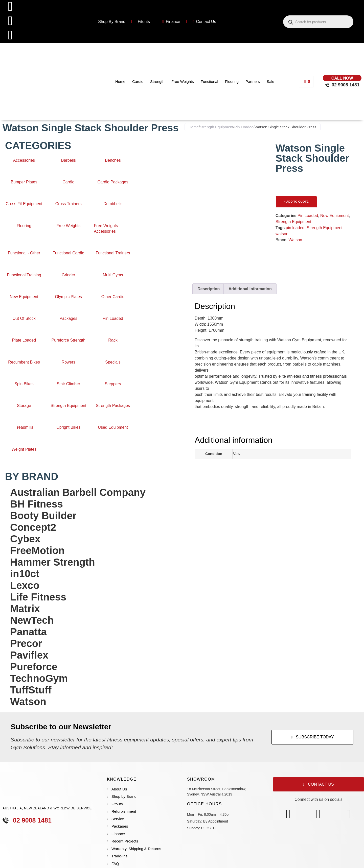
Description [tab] (209, 289)
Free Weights (183, 81)
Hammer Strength (53, 562)
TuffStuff (31, 690)
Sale (270, 81)
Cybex (25, 539)
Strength (157, 81)
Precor (26, 643)
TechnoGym (39, 678)
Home (120, 81)
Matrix (25, 609)
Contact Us (204, 22)
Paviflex (29, 655)
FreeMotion (37, 550)
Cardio (138, 81)
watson (282, 234)
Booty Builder (43, 516)
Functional (209, 81)
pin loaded (295, 228)
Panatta (28, 632)
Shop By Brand (112, 22)
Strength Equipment (217, 127)
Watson (28, 702)
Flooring (232, 81)
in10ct (25, 574)
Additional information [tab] (250, 289)
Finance (171, 22)
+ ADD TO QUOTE (296, 202)
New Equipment (335, 216)
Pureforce (34, 667)
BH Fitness (37, 504)
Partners (253, 81)
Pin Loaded (244, 127)
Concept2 (33, 527)
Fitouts (144, 22)
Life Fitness (38, 597)
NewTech (32, 620)
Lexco (25, 585)
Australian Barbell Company (78, 492)
